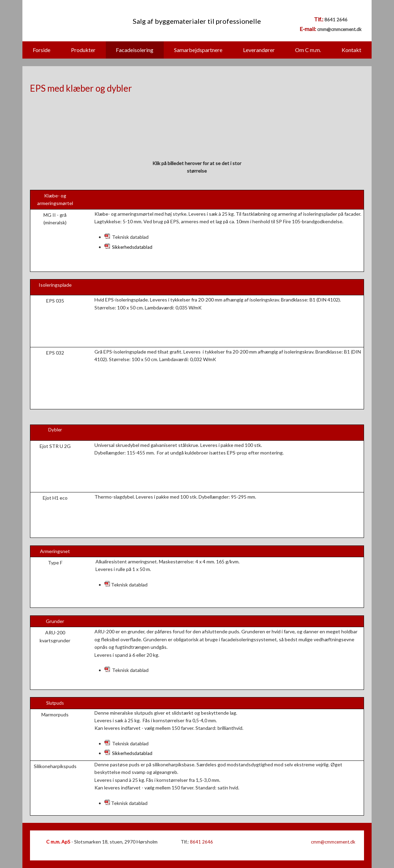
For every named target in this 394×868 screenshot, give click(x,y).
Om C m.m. (308, 50)
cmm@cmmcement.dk (339, 29)
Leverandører (259, 50)
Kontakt (351, 50)
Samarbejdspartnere (198, 50)
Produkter (83, 50)
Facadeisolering (135, 50)
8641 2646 (336, 20)
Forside (42, 50)
